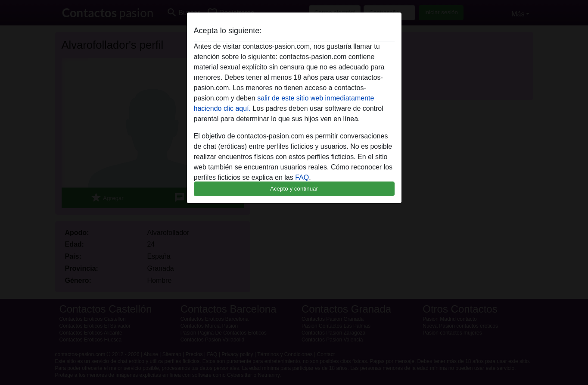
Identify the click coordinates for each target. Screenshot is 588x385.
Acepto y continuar (294, 189)
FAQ (302, 177)
